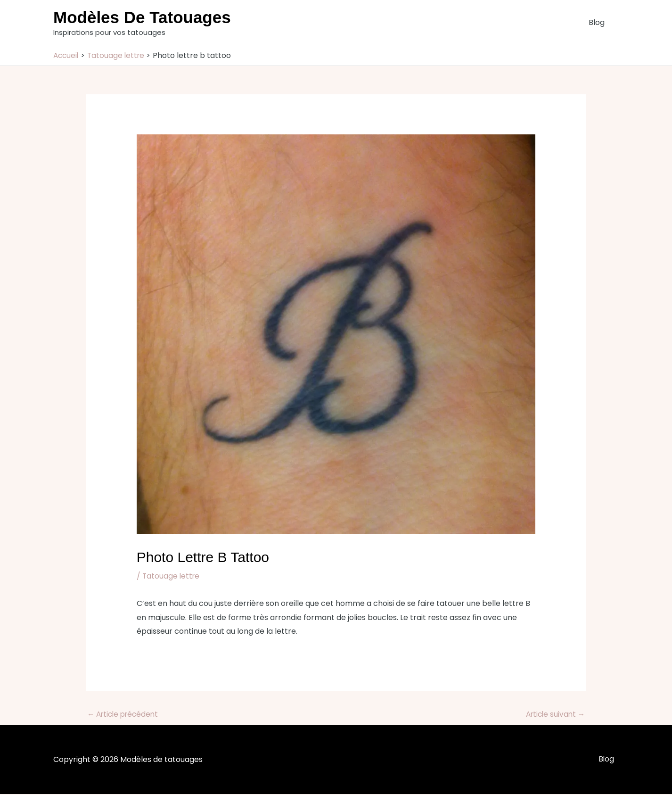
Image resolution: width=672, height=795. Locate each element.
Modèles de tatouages (142, 17)
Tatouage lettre (172, 576)
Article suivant (554, 715)
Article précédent (125, 715)
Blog (598, 22)
